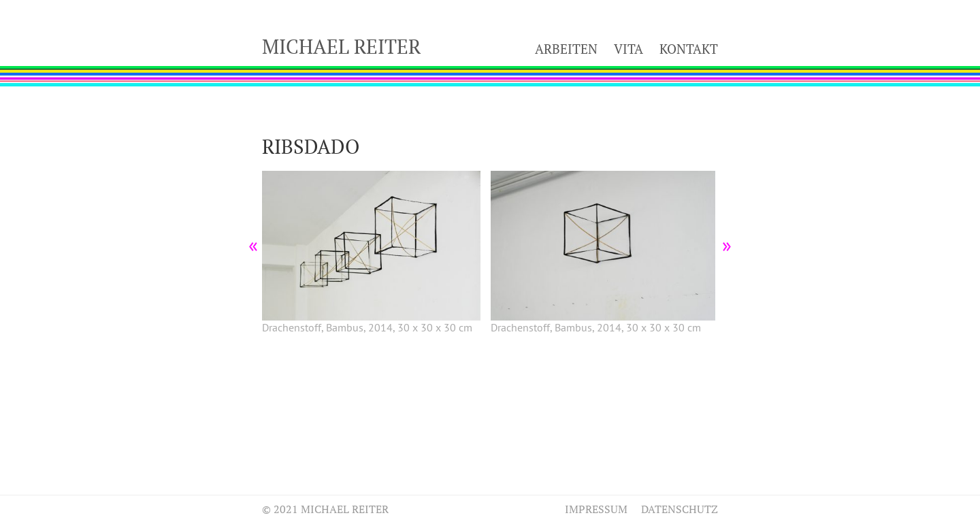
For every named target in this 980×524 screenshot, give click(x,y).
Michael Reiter (341, 46)
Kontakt (689, 49)
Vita (628, 49)
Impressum (596, 509)
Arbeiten (566, 49)
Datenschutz (680, 509)
